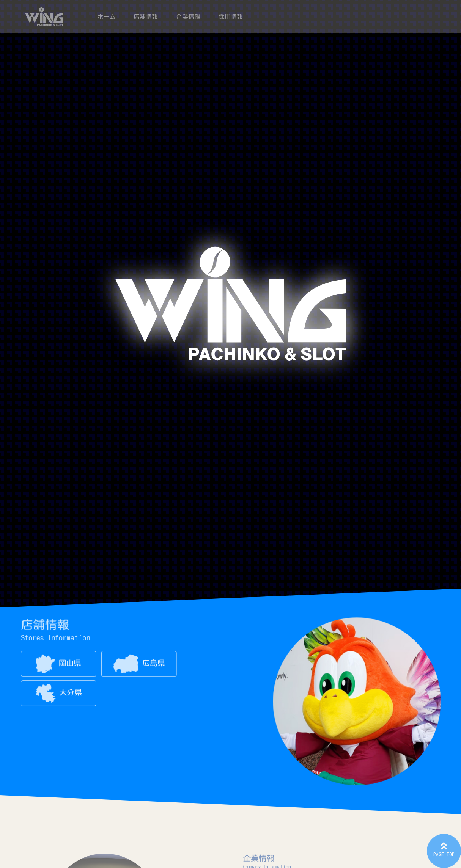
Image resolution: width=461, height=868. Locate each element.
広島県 (139, 666)
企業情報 (188, 17)
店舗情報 (146, 17)
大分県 (61, 694)
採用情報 (231, 17)
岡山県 (61, 666)
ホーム (106, 17)
